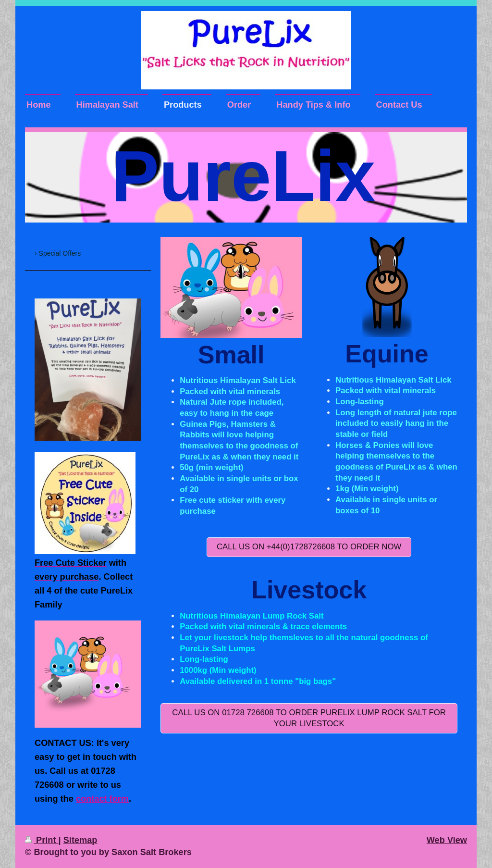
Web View (447, 840)
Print (42, 840)
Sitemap (80, 840)
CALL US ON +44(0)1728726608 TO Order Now (309, 547)
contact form (102, 799)
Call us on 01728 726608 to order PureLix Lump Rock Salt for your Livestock (309, 718)
